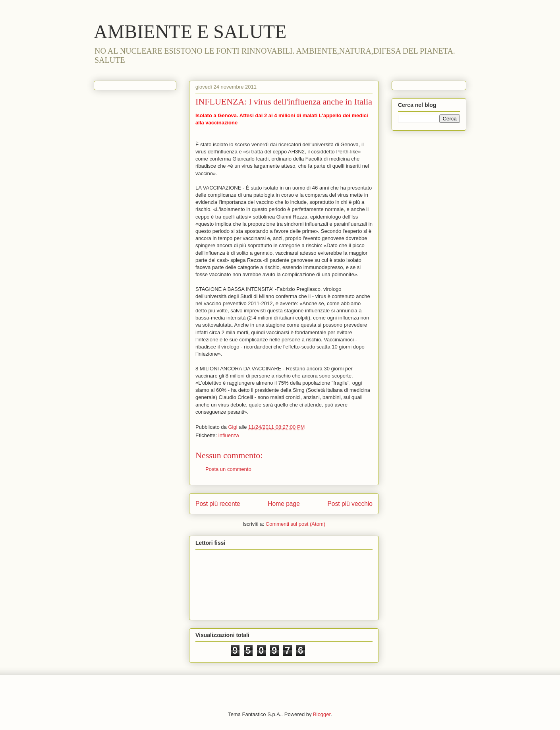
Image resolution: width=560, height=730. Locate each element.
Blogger (322, 714)
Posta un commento (228, 469)
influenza (229, 435)
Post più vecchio (350, 504)
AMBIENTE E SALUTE (190, 32)
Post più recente (218, 504)
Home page (284, 504)
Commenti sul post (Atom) (295, 524)
